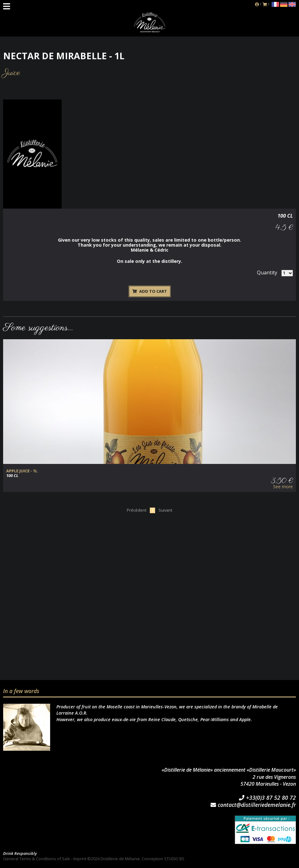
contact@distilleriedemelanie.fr (253, 805)
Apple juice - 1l (22, 471)
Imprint (80, 859)
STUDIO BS (174, 859)
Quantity (267, 272)
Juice (12, 73)
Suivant (165, 510)
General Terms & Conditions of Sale (37, 859)
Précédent (137, 510)
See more (283, 487)
